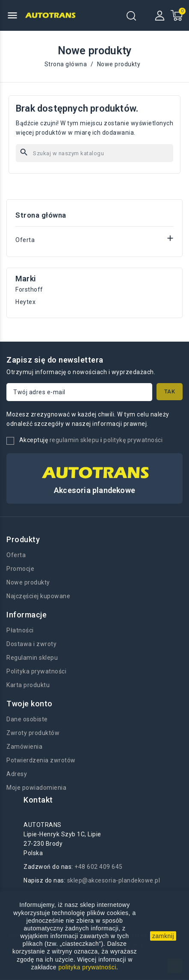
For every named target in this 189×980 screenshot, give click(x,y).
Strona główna (41, 215)
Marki (26, 279)
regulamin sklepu (74, 440)
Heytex (25, 302)
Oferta (25, 240)
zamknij (163, 936)
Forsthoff (29, 289)
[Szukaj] (94, 153)
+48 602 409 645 (99, 867)
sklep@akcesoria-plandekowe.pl (114, 880)
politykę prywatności (133, 440)
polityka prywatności (87, 967)
